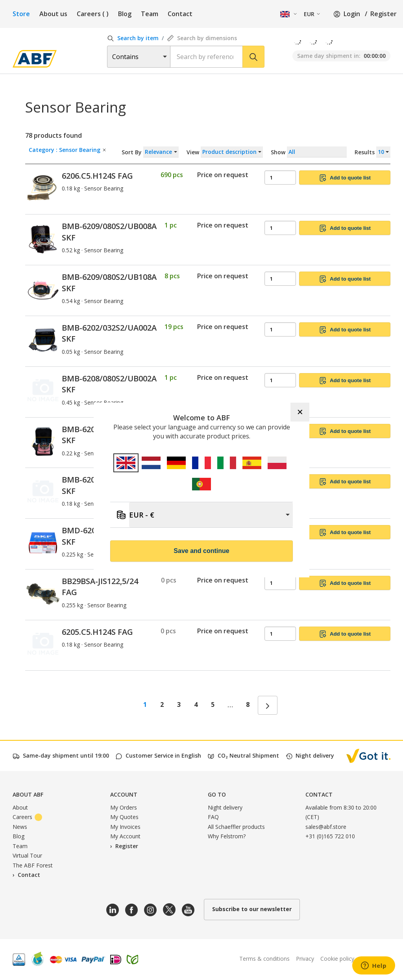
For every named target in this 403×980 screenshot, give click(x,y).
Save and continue (201, 551)
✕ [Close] (300, 412)
